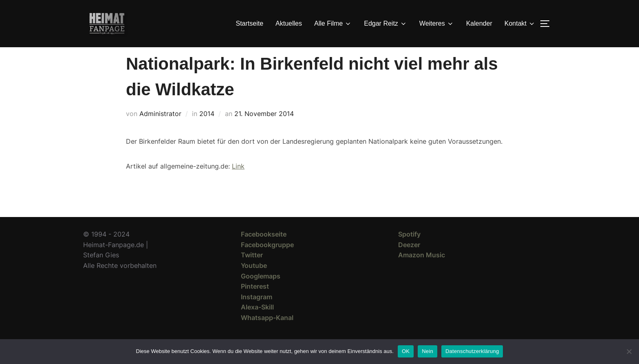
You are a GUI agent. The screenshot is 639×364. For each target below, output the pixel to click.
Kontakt (520, 24)
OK (406, 351)
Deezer (409, 259)
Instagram (257, 311)
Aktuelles (289, 23)
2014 (207, 128)
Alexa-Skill (257, 322)
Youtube (254, 280)
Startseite (250, 23)
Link (238, 181)
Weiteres (437, 24)
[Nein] (629, 351)
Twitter (252, 270)
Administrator (160, 128)
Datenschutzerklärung (472, 351)
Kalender (479, 23)
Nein (427, 351)
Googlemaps (261, 291)
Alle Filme (333, 24)
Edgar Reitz (386, 24)
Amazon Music (422, 270)
